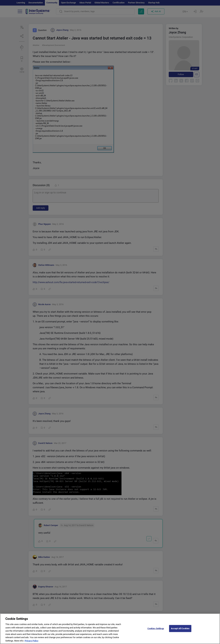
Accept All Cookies (180, 632)
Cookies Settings (156, 632)
